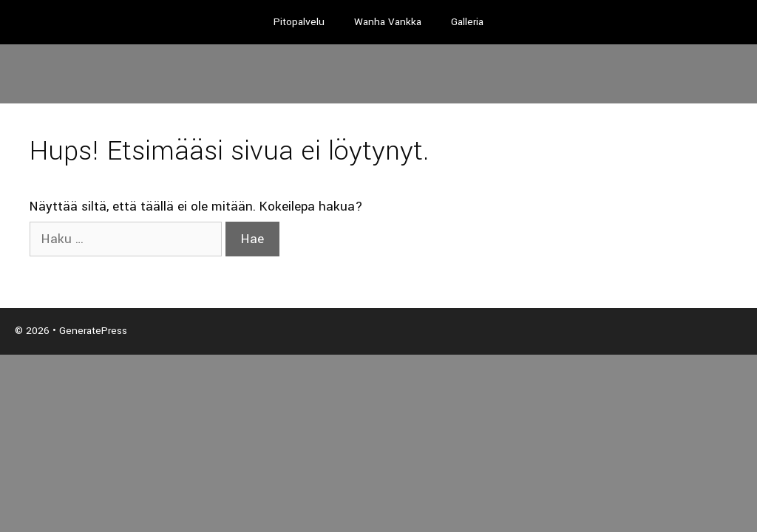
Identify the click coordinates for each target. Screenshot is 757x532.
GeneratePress (93, 331)
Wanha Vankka (388, 22)
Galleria (467, 22)
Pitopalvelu (299, 22)
